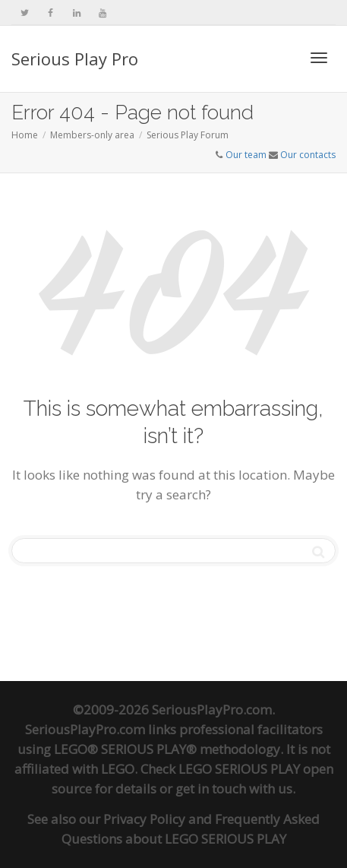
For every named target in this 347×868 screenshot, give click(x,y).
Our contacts (308, 155)
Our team (246, 155)
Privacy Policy (144, 819)
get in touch (211, 789)
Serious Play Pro (75, 59)
